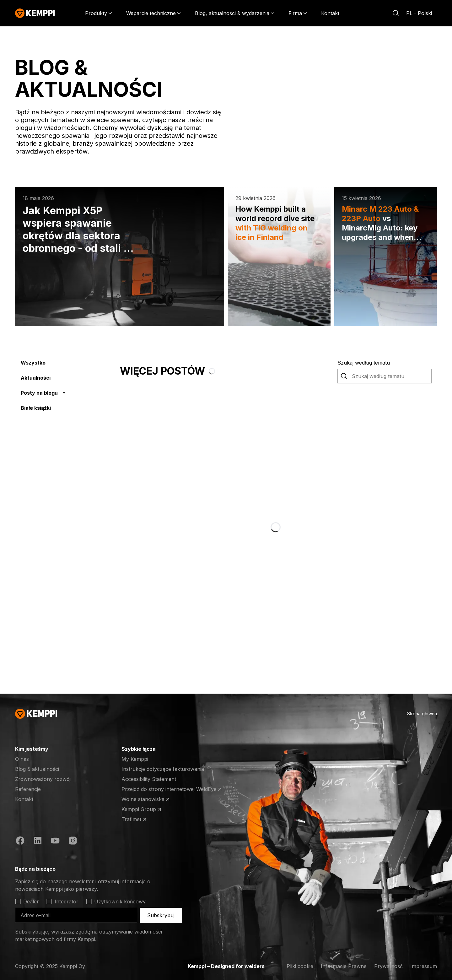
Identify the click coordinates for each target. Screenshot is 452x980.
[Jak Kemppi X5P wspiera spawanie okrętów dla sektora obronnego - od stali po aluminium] (120, 257)
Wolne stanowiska (146, 799)
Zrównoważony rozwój (43, 779)
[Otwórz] (102, 869)
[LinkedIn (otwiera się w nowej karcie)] (38, 842)
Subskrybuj (161, 915)
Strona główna (422, 714)
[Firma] (298, 13)
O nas (22, 759)
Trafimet (146, 820)
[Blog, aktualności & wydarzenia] (235, 13)
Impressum (424, 966)
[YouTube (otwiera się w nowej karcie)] (55, 842)
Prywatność (388, 966)
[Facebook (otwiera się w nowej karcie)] (20, 842)
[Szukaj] (396, 13)
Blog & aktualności (37, 769)
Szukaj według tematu (364, 363)
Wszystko (33, 363)
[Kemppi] (35, 13)
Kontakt (330, 13)
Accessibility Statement (149, 779)
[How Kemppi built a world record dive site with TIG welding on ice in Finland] (279, 257)
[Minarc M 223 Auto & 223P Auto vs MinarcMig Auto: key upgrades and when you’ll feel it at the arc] (386, 257)
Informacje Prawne (344, 966)
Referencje (28, 789)
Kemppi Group (146, 809)
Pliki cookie (300, 966)
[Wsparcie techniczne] (153, 13)
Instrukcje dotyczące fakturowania (163, 769)
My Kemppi (135, 759)
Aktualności (36, 378)
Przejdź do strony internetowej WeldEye (172, 789)
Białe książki (36, 408)
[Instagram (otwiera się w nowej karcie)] (73, 842)
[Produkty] (99, 13)
